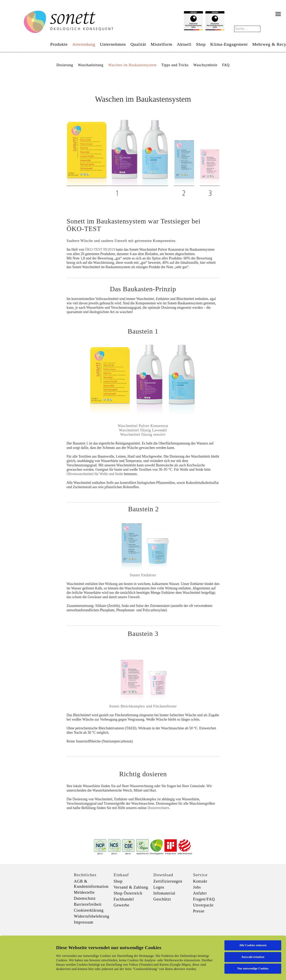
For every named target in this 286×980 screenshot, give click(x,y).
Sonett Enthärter (143, 575)
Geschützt (162, 899)
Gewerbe (121, 905)
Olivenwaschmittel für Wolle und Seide (95, 474)
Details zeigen (205, 972)
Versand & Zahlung (131, 887)
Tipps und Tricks (175, 65)
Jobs (197, 887)
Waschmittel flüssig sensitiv (143, 435)
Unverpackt (203, 905)
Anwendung (84, 44)
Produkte (59, 44)
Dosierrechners (158, 808)
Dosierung (65, 65)
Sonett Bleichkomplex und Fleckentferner (143, 706)
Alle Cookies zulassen (253, 921)
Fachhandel (124, 899)
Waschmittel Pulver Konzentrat (143, 426)
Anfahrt (200, 893)
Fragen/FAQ (204, 899)
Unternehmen (113, 44)
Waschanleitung (91, 65)
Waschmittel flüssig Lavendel (143, 430)
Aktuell (184, 44)
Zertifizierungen (168, 881)
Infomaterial (164, 893)
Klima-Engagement (229, 44)
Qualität (138, 44)
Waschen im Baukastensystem (132, 65)
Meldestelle (84, 892)
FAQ (226, 65)
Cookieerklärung (89, 910)
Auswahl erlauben (253, 932)
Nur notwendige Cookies (253, 944)
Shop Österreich (128, 893)
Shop (201, 44)
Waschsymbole (205, 65)
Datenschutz (85, 898)
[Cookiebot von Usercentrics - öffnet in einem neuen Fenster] (26, 972)
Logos (159, 887)
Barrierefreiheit (88, 904)
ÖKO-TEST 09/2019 (100, 249)
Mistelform (162, 44)
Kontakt (200, 881)
